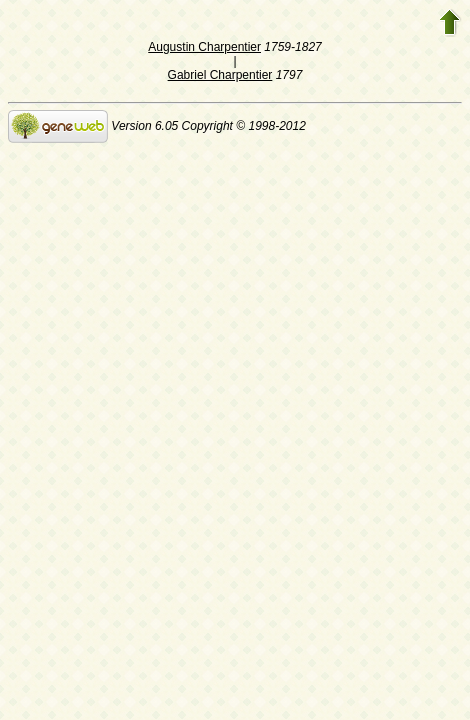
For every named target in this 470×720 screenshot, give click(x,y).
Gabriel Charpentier (220, 75)
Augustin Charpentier (204, 47)
